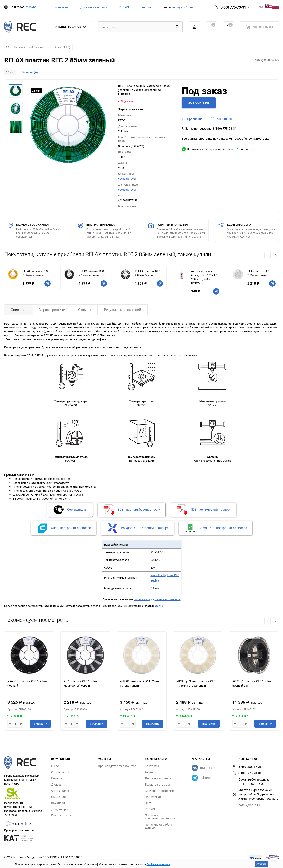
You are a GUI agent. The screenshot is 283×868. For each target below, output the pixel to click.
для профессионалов (167, 599)
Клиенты (57, 778)
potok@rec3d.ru (182, 7)
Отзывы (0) (30, 72)
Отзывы (85, 310)
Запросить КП (199, 103)
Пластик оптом (62, 815)
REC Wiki (125, 7)
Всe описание (127, 206)
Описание (19, 310)
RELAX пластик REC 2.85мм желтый (35, 273)
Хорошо (261, 864)
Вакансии (58, 803)
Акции (146, 7)
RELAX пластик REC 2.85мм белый (148, 273)
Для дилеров (60, 809)
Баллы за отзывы (157, 785)
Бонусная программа (160, 791)
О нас (55, 766)
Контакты (62, 7)
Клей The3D (158, 575)
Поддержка (153, 797)
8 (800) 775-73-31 (224, 129)
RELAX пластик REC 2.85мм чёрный (91, 273)
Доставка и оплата (94, 7)
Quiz (148, 803)
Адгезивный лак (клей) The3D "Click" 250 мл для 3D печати (204, 277)
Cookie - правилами (158, 864)
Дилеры (57, 785)
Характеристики (52, 310)
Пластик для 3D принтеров (32, 47)
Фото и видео (60, 791)
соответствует (127, 179)
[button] (276, 255)
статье (159, 606)
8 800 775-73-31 (233, 7)
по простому (142, 599)
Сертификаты (61, 772)
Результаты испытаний (122, 310)
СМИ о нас (58, 797)
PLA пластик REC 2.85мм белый (258, 273)
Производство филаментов (117, 766)
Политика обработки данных (160, 826)
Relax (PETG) (62, 47)
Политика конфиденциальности (160, 817)
